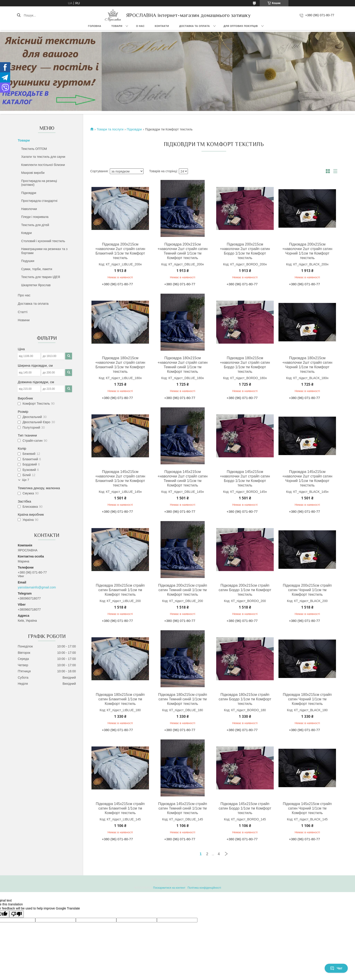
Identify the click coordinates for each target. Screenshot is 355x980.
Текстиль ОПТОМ (34, 149)
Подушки (28, 261)
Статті (23, 312)
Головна (95, 26)
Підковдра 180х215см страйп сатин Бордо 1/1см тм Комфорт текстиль (245, 699)
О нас (140, 26)
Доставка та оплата (194, 26)
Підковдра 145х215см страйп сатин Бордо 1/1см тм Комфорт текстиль (245, 808)
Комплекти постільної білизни (43, 165)
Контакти (162, 26)
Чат (336, 968)
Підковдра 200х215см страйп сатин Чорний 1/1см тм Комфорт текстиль (307, 590)
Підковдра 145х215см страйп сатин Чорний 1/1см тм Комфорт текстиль (307, 808)
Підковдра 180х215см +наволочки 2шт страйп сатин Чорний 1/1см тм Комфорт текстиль (307, 365)
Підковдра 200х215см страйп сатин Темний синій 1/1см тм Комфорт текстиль (182, 590)
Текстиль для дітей (35, 225)
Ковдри (26, 233)
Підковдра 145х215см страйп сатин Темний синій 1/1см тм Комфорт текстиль (182, 808)
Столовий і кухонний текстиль (43, 241)
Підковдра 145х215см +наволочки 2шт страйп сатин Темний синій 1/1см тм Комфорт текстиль (183, 478)
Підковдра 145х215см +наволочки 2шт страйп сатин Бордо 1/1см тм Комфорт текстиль (245, 478)
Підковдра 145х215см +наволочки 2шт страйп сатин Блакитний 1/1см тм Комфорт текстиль (120, 478)
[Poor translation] (17, 914)
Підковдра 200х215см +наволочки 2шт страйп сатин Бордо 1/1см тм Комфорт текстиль (245, 251)
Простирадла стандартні (39, 201)
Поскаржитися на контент (169, 888)
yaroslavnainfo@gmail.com (37, 587)
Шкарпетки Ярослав (36, 285)
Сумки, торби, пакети (37, 269)
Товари (117, 26)
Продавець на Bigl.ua (177, 884)
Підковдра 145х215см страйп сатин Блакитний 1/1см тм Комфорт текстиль (120, 808)
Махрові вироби (33, 173)
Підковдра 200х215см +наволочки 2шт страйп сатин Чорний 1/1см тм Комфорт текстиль (307, 251)
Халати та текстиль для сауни (43, 157)
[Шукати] (19, 15)
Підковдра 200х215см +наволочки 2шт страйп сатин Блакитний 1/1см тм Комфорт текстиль (120, 251)
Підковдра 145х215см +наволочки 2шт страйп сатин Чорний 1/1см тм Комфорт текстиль (307, 478)
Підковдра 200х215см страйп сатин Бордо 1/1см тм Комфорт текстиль (245, 590)
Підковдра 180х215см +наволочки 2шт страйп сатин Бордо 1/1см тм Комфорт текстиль (245, 365)
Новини (24, 320)
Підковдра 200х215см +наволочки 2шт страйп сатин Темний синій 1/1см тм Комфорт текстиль (183, 251)
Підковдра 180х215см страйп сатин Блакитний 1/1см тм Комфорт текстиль (120, 699)
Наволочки (29, 209)
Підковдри (29, 193)
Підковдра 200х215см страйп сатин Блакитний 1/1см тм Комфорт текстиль (120, 590)
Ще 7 (25, 480)
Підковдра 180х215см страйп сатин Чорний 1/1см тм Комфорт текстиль (307, 699)
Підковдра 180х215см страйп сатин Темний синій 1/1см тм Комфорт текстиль (182, 699)
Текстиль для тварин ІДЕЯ (41, 277)
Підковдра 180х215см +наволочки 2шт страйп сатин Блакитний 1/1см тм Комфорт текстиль (120, 365)
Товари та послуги (110, 129)
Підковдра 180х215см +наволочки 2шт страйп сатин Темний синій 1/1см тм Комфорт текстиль (183, 365)
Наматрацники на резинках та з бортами (44, 251)
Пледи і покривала (35, 217)
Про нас (24, 295)
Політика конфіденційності (204, 888)
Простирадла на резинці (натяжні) (39, 183)
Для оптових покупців (241, 26)
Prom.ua (199, 880)
